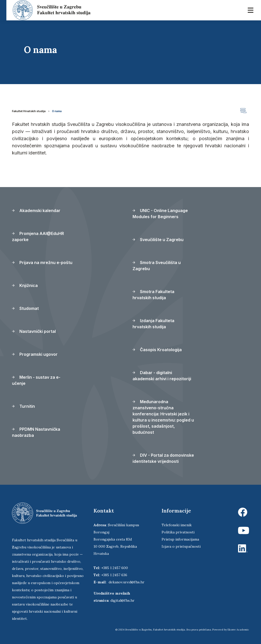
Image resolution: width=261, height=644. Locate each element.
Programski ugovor (35, 354)
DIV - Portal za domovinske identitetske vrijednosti (163, 458)
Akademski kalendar (36, 211)
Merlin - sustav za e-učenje (36, 380)
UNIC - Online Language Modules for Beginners (160, 214)
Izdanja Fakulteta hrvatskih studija (153, 324)
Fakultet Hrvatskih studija (29, 111)
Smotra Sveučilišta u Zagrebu (157, 266)
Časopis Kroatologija (157, 350)
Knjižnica (25, 285)
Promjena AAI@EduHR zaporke (38, 236)
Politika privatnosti (178, 532)
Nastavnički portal (34, 331)
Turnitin (23, 406)
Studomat (25, 308)
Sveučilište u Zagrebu (158, 240)
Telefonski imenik (177, 525)
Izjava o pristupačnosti (181, 546)
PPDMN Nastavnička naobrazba (36, 432)
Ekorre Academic (238, 630)
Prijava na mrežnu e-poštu (42, 262)
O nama (57, 111)
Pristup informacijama (180, 539)
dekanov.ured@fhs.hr (127, 582)
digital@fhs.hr (122, 600)
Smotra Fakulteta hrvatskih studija (153, 295)
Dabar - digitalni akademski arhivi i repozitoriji (162, 376)
